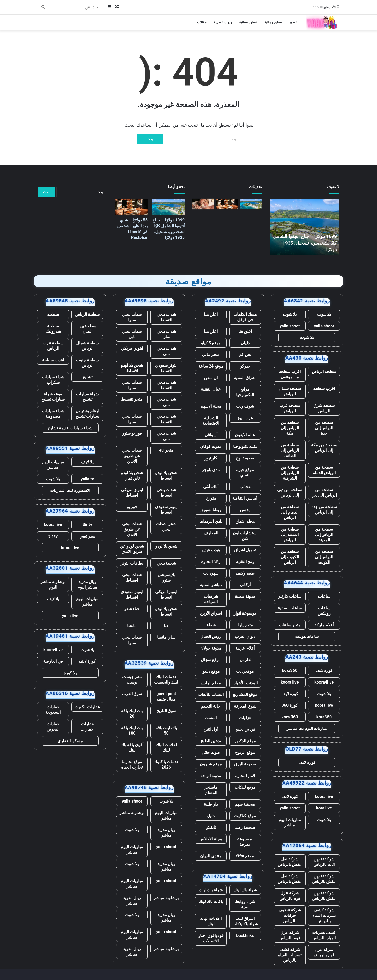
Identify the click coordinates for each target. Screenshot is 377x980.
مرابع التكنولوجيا (245, 392)
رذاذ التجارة (211, 562)
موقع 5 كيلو (211, 343)
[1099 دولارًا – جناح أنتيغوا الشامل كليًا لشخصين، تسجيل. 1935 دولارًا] (251, 204)
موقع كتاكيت (245, 816)
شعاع (211, 625)
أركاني (245, 585)
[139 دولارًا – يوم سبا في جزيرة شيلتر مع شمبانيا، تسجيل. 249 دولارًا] (203, 204)
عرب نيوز (245, 418)
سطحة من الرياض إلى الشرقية (290, 473)
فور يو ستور (132, 433)
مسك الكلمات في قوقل (245, 317)
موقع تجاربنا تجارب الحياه (132, 764)
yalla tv (87, 479)
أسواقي (211, 435)
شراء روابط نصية (245, 904)
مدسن (245, 510)
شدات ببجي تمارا (132, 317)
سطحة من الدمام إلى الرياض (290, 512)
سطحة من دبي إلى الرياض (290, 492)
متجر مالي (211, 355)
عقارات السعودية (53, 710)
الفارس (245, 660)
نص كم (245, 355)
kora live (324, 808)
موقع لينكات (245, 787)
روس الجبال (211, 637)
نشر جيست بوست (132, 679)
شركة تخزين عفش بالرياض (324, 879)
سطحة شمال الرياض (290, 391)
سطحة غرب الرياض (290, 408)
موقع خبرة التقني (245, 472)
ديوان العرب (245, 637)
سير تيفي (87, 536)
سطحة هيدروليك (53, 329)
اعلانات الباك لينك (211, 921)
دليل (211, 816)
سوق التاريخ (166, 711)
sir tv (53, 536)
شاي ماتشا (166, 637)
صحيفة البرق (245, 764)
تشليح (87, 377)
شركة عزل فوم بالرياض (290, 896)
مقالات (202, 22)
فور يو (132, 507)
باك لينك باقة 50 (166, 730)
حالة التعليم (211, 706)
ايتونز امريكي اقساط (132, 492)
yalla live (70, 616)
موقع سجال (211, 660)
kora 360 (290, 717)
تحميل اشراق (245, 550)
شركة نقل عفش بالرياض (290, 862)
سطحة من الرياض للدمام (324, 470)
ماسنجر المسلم (211, 790)
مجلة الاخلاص (211, 839)
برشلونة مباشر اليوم (53, 584)
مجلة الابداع (245, 521)
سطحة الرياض (324, 372)
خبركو (245, 366)
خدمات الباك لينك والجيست (166, 679)
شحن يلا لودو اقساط (132, 368)
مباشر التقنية (211, 585)
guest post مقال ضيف (166, 696)
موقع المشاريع (245, 694)
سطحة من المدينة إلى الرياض (290, 535)
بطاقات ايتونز (132, 563)
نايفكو (211, 827)
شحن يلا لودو (166, 546)
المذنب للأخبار (245, 683)
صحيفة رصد (245, 827)
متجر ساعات (290, 625)
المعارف (211, 533)
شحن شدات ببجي (166, 526)
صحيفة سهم (245, 804)
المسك (211, 718)
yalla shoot (324, 326)
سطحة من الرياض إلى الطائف (290, 450)
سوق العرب (132, 694)
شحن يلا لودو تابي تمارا (132, 475)
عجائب (245, 487)
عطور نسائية (248, 22)
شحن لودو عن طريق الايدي (132, 549)
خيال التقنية (211, 389)
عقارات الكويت (87, 707)
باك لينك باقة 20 (132, 713)
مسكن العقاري (70, 741)
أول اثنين (211, 729)
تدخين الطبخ (211, 741)
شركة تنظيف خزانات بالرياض (290, 915)
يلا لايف (87, 462)
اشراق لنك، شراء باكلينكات (245, 921)
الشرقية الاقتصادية (211, 421)
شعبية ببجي (166, 563)
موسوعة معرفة (245, 842)
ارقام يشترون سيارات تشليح (87, 414)
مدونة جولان (211, 648)
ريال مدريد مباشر (166, 832)
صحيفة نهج (245, 458)
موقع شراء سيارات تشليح (53, 397)
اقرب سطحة (324, 389)
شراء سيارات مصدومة (53, 414)
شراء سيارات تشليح (87, 397)
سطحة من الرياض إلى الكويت (324, 557)
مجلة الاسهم (211, 406)
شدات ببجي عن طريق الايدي (132, 456)
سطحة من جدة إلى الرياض (324, 509)
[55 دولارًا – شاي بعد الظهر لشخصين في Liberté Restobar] (227, 204)
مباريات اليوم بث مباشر (307, 728)
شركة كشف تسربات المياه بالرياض (324, 915)
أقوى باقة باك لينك (132, 747)
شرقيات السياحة (211, 599)
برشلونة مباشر (132, 813)
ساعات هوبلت (307, 637)
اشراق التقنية (245, 378)
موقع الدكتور (245, 741)
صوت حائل (211, 752)
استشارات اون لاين (245, 536)
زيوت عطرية (223, 22)
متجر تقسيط (132, 399)
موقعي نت (245, 671)
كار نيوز (211, 458)
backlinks (245, 936)
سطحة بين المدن (87, 329)
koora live (290, 682)
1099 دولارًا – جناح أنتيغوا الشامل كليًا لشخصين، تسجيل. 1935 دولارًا (305, 243)
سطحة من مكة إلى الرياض (324, 448)
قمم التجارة (245, 776)
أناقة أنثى (211, 487)
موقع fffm (245, 856)
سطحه (53, 314)
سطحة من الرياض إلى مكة (290, 428)
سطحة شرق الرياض (324, 408)
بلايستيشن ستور (166, 577)
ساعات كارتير (290, 596)
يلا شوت (324, 314)
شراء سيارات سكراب (53, 380)
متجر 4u (166, 450)
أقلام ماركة (324, 625)
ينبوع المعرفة (245, 706)
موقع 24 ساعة (211, 366)
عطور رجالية (273, 22)
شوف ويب (245, 406)
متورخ (211, 498)
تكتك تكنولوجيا (245, 446)
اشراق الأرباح (211, 613)
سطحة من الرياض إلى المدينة (324, 535)
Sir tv (87, 525)
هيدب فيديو (211, 550)
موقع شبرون (211, 764)
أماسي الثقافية (245, 498)
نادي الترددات (211, 521)
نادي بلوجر (211, 470)
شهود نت (211, 573)
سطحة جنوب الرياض (87, 363)
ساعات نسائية (290, 608)
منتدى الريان (211, 856)
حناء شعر (132, 609)
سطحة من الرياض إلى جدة (324, 428)
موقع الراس (211, 683)
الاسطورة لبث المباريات (70, 491)
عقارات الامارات (87, 727)
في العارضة (53, 661)
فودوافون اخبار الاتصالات (211, 938)
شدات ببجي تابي (132, 334)
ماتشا (132, 626)
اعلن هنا (211, 314)
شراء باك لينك (245, 890)
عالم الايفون (245, 435)
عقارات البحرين (53, 727)
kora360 (290, 671)
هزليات (245, 718)
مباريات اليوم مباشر (290, 822)
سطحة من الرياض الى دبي (324, 492)
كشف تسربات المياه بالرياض (324, 935)
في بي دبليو (245, 729)
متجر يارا (245, 625)
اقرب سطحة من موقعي (290, 374)
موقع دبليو (211, 671)
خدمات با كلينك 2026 (166, 764)
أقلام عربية (245, 648)
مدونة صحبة (245, 596)
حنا (166, 626)
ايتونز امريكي (132, 348)
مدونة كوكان (211, 446)
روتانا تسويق (211, 510)
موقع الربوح (245, 752)
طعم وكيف (245, 573)
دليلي (245, 343)
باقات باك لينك (211, 902)
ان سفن (211, 378)
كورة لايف (324, 671)
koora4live (324, 682)
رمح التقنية (245, 562)
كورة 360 (290, 705)
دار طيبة (211, 804)
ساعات (324, 596)
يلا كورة (70, 673)
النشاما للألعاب (211, 694)
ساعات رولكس (324, 611)
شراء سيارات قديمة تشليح (70, 428)
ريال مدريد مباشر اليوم (87, 584)
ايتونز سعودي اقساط (166, 368)
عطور (293, 22)
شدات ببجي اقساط (166, 317)
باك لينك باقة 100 (132, 730)
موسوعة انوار (245, 613)
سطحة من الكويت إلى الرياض (290, 557)
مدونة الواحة (211, 776)
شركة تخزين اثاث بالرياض (324, 862)
